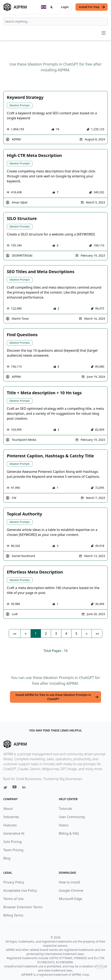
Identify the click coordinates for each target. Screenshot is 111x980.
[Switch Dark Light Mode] (52, 7)
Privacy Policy (14, 882)
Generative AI (14, 833)
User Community (72, 817)
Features (10, 825)
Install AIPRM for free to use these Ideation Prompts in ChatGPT (57, 697)
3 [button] (56, 633)
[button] (15, 633)
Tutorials (66, 809)
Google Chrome (71, 890)
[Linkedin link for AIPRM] (25, 788)
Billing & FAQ (69, 833)
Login (65, 7)
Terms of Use (13, 899)
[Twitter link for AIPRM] (5, 788)
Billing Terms (13, 915)
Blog (7, 858)
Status (64, 825)
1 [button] (36, 633)
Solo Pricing (12, 842)
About (8, 809)
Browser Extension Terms (23, 907)
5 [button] (76, 633)
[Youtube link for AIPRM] (15, 788)
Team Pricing (13, 850)
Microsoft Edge (71, 899)
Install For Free (92, 7)
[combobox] (55, 22)
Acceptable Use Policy (20, 890)
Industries (11, 817)
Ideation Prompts (20, 105)
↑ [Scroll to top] (100, 969)
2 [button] (46, 633)
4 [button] (66, 633)
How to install (69, 882)
